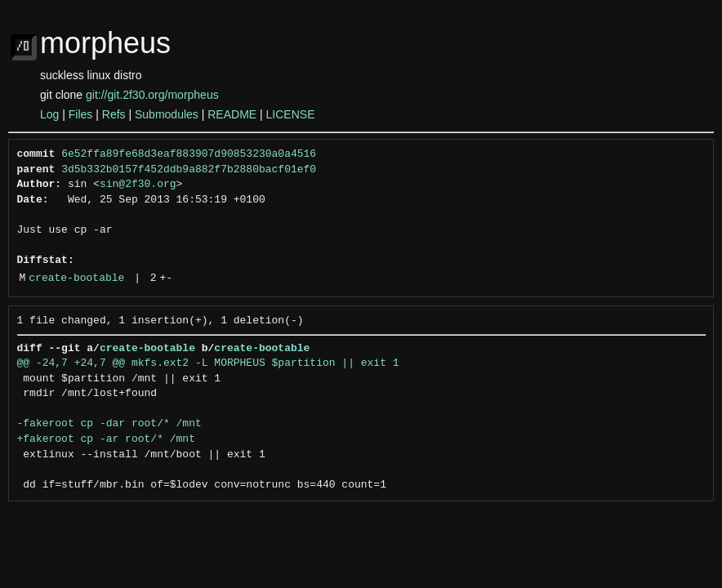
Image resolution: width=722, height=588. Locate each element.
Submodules (167, 114)
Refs (114, 114)
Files (81, 114)
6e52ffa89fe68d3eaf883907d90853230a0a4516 (189, 154)
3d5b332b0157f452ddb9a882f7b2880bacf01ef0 (189, 170)
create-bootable (76, 278)
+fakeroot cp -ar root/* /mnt (106, 439)
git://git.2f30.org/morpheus (152, 95)
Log (49, 114)
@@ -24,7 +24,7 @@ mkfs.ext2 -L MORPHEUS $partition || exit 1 (208, 363)
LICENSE (291, 114)
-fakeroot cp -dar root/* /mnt (109, 424)
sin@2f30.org (138, 185)
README (232, 114)
